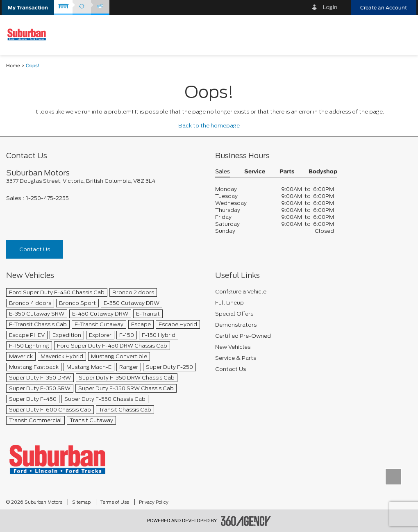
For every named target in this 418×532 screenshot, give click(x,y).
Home (13, 66)
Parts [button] (287, 172)
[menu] (404, 35)
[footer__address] (104, 181)
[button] (28, 8)
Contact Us (35, 249)
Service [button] (255, 172)
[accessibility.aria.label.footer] (246, 521)
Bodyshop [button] (323, 172)
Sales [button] (223, 172)
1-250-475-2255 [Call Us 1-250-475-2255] (48, 198)
